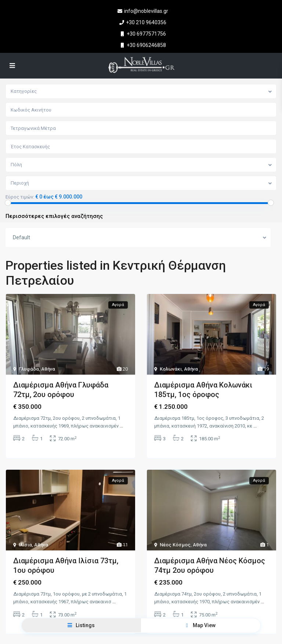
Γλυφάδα (29, 369)
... (121, 426)
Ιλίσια (25, 544)
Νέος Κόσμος (175, 544)
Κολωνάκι (171, 369)
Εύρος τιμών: (20, 197)
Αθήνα (48, 369)
